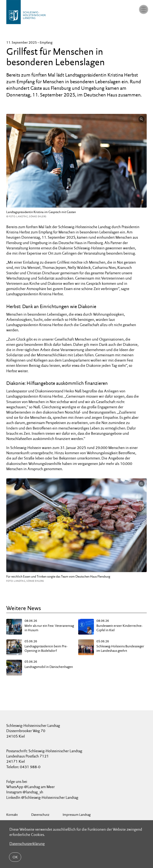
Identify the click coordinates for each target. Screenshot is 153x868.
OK (15, 857)
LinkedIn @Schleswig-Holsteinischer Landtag (42, 797)
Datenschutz (40, 815)
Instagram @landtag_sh (25, 792)
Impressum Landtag (77, 815)
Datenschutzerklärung (27, 844)
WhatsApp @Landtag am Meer (30, 787)
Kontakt (12, 815)
